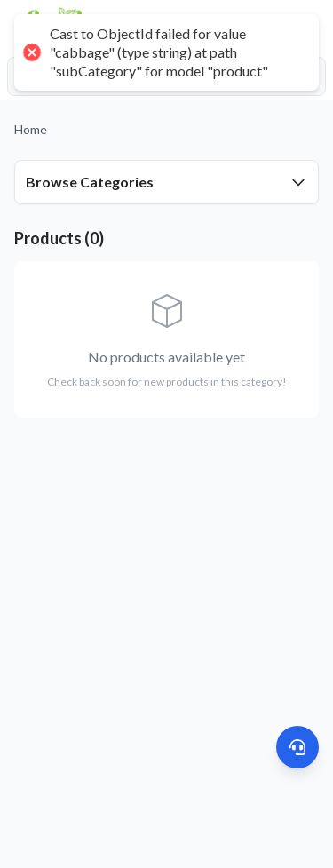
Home (31, 129)
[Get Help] (297, 747)
